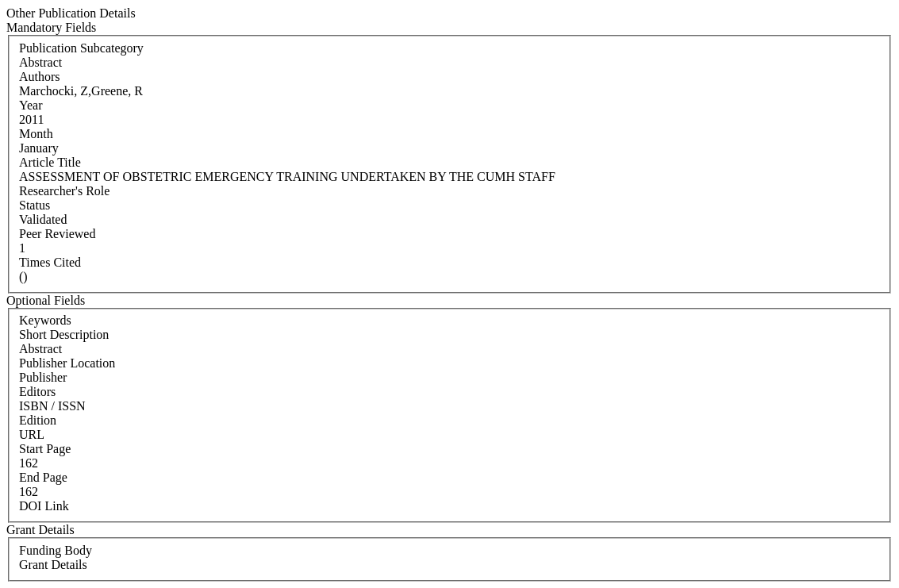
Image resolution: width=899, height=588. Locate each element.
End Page (43, 477)
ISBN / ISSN (52, 406)
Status (35, 205)
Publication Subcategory (81, 48)
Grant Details (53, 565)
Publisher (43, 377)
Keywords (45, 320)
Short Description (64, 334)
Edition (38, 420)
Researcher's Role (64, 191)
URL (32, 434)
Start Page (45, 449)
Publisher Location (67, 363)
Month (36, 134)
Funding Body (56, 550)
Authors (40, 77)
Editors (37, 392)
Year (31, 105)
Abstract (40, 349)
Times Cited (50, 262)
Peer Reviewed (57, 234)
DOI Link (44, 506)
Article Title (50, 162)
